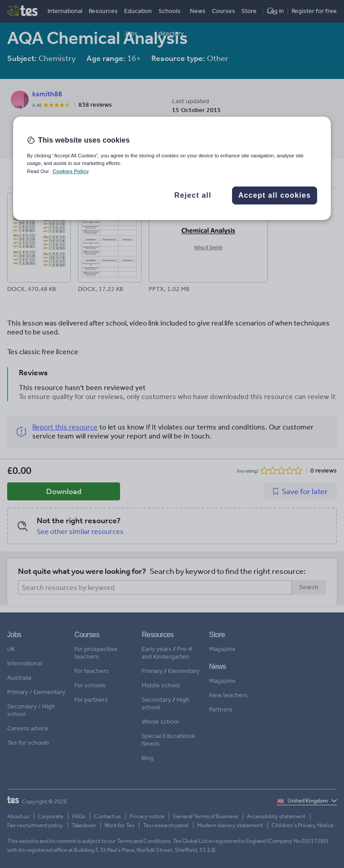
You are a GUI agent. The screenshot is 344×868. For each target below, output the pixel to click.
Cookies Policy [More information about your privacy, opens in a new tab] (71, 171)
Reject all (193, 195)
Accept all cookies (275, 195)
